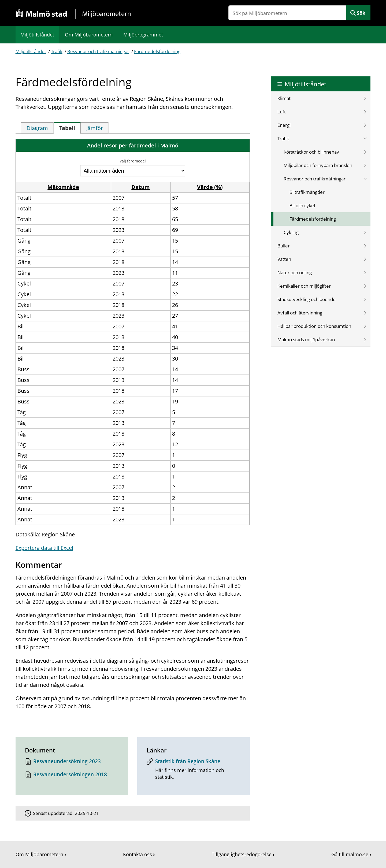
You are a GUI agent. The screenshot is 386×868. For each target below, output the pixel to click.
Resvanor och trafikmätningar (98, 51)
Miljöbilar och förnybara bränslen (318, 165)
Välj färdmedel (133, 161)
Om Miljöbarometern (89, 35)
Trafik (57, 51)
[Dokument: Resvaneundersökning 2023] (72, 763)
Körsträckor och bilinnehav (311, 152)
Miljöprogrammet (143, 35)
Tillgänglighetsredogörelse (242, 854)
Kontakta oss (138, 854)
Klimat (284, 98)
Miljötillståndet (37, 35)
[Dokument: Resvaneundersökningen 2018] (72, 776)
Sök (361, 13)
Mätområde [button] (63, 187)
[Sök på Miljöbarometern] (287, 13)
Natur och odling (295, 272)
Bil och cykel (302, 205)
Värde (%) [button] (210, 187)
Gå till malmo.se (350, 854)
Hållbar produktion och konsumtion (314, 326)
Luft (282, 112)
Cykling (291, 232)
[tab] (37, 128)
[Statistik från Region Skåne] (194, 771)
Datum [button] (141, 187)
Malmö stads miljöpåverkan (306, 340)
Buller (284, 246)
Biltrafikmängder (307, 192)
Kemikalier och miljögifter (304, 286)
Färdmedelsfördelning (157, 51)
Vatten (284, 259)
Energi (284, 125)
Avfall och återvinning (300, 313)
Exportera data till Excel (44, 548)
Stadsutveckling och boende (307, 299)
